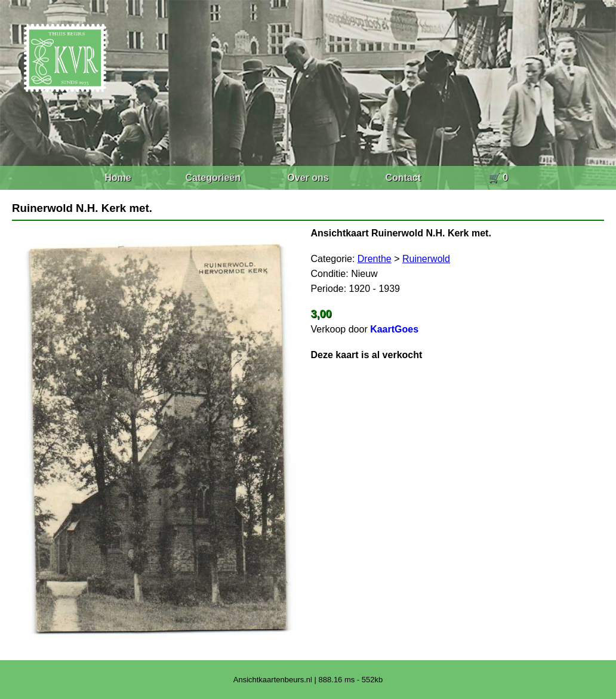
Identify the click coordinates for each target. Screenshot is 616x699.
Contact (403, 178)
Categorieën (213, 178)
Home (118, 178)
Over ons (308, 178)
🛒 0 (498, 178)
